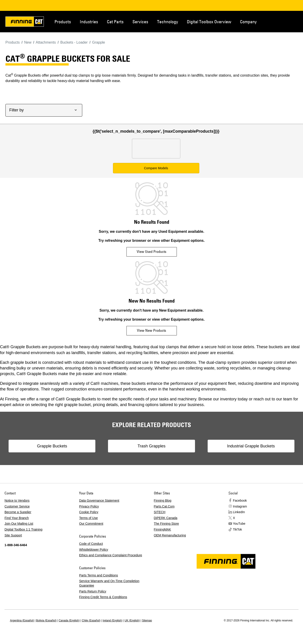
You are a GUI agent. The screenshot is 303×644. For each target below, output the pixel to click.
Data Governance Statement (99, 501)
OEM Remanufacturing (170, 535)
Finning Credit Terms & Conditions (103, 597)
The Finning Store (166, 524)
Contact (281, 21)
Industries (89, 22)
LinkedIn (239, 512)
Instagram (240, 506)
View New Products (151, 330)
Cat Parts (115, 22)
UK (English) (132, 620)
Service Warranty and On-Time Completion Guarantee (109, 583)
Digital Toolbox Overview (209, 22)
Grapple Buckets (67, 446)
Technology (168, 22)
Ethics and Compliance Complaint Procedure (111, 555)
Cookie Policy (89, 512)
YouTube (239, 524)
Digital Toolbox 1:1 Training (23, 529)
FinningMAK (162, 529)
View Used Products (151, 251)
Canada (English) (69, 620)
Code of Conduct (91, 544)
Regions (296, 21)
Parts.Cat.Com (164, 506)
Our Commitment (91, 524)
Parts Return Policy (93, 591)
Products (63, 22)
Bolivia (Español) (46, 620)
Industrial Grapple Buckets (236, 446)
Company (248, 22)
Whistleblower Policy (94, 550)
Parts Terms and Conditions (99, 575)
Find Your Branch (17, 518)
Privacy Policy (89, 506)
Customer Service (17, 506)
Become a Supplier (18, 512)
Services (140, 22)
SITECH (160, 512)
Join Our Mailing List (19, 524)
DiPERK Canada (166, 518)
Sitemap (147, 620)
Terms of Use (88, 518)
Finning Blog (163, 501)
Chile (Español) (91, 620)
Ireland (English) (112, 620)
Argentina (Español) (22, 620)
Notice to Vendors (17, 501)
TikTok (237, 529)
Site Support (13, 535)
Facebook (240, 501)
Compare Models (156, 168)
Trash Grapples (151, 446)
